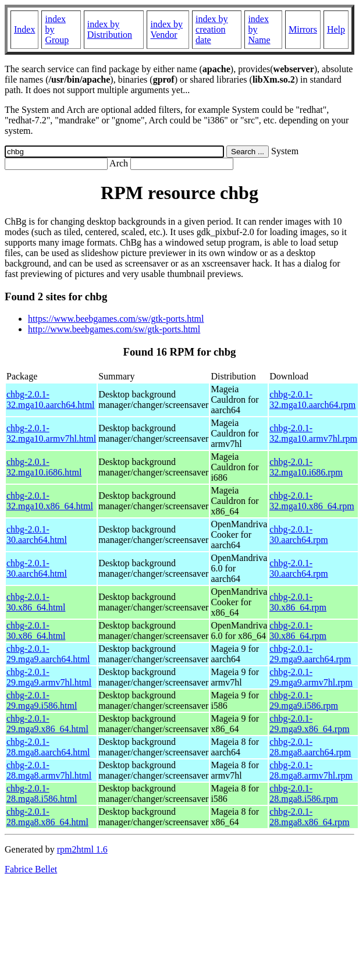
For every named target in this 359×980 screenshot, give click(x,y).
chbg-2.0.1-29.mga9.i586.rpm (304, 700)
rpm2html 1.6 (82, 849)
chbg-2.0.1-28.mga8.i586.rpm (304, 793)
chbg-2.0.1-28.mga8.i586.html (42, 793)
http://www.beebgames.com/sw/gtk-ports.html (114, 329)
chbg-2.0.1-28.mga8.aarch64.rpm (310, 747)
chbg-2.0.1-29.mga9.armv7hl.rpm (311, 677)
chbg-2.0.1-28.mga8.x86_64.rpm (309, 817)
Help (336, 29)
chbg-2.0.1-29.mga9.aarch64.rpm (310, 654)
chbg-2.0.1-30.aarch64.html (37, 535)
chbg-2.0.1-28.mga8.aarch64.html (48, 747)
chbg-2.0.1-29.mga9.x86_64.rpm (309, 724)
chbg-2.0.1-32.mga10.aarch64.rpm (312, 400)
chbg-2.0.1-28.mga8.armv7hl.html (49, 770)
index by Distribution (110, 29)
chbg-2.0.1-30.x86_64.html (36, 602)
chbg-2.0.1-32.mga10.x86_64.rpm (312, 501)
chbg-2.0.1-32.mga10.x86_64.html (50, 501)
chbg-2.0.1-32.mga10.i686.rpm (306, 467)
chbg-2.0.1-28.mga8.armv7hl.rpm (311, 770)
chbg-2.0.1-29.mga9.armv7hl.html (49, 677)
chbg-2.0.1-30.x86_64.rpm (298, 602)
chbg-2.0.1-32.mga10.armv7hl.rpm (313, 433)
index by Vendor (166, 29)
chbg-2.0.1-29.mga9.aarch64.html (48, 654)
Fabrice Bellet (31, 869)
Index (24, 29)
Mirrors (303, 29)
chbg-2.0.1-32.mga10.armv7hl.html (51, 433)
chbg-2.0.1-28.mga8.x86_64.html (47, 817)
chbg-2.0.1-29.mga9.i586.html (42, 700)
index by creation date (212, 29)
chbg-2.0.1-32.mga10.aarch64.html (51, 400)
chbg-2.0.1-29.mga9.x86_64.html (47, 724)
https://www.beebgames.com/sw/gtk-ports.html (116, 319)
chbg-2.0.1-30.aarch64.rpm (298, 535)
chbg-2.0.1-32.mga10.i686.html (44, 467)
